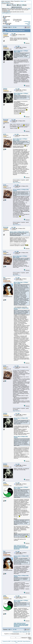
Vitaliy (5, 483)
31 (14, 27)
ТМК (9, 25)
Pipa (4, 278)
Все (16, 27)
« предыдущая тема (17, 632)
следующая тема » (28, 24)
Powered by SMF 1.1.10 (8, 641)
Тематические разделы (6, 20)
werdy (5, 134)
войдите (22, 1)
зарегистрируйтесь (6, 2)
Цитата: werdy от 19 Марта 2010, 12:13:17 (19, 232)
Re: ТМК (14, 34)
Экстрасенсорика (7, 23)
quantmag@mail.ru (6, 13)
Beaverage (6, 33)
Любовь (5, 46)
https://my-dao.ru (17, 182)
